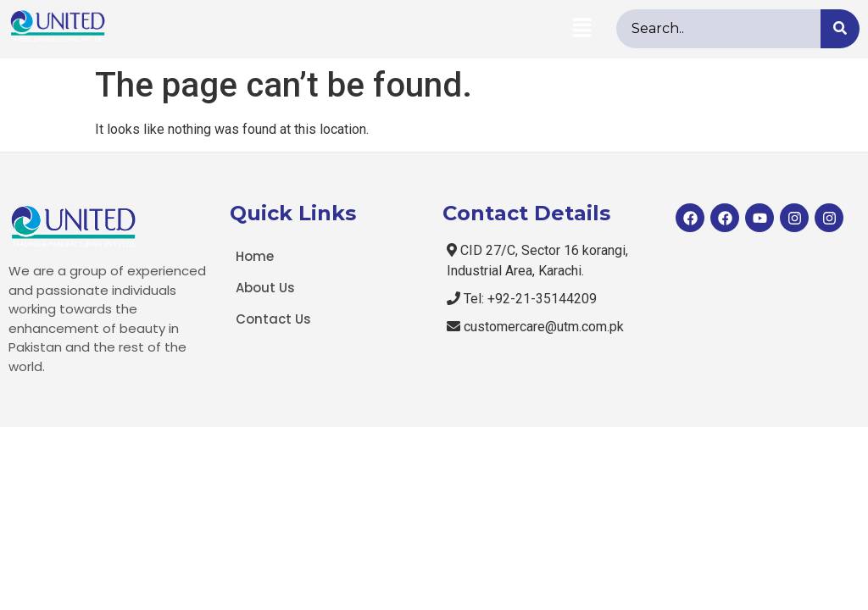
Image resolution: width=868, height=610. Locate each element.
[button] (581, 29)
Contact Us (273, 319)
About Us (265, 288)
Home (255, 256)
